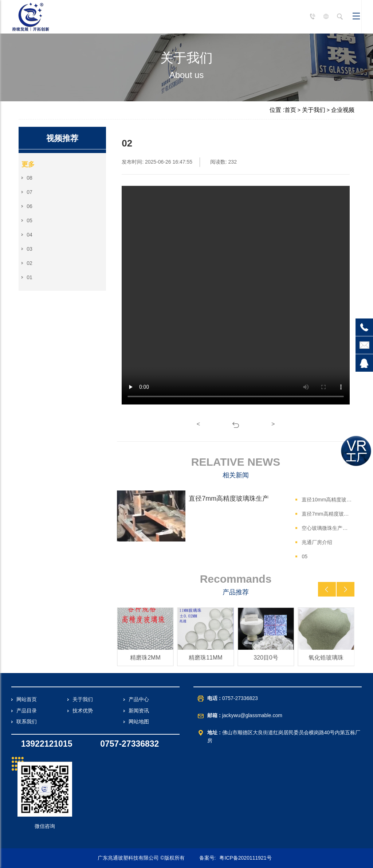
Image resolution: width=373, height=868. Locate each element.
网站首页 (27, 699)
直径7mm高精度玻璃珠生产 (327, 514)
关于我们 (314, 110)
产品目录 (27, 711)
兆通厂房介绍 (317, 542)
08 (30, 178)
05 (30, 220)
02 (30, 263)
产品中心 (139, 699)
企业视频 (343, 110)
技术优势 (83, 711)
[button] (327, 589)
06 (30, 206)
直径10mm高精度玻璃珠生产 (327, 500)
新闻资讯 (139, 711)
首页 (290, 110)
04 (30, 235)
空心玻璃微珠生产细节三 (327, 528)
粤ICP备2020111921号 (245, 858)
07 (30, 192)
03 (30, 249)
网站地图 (139, 722)
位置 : (277, 110)
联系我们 (27, 722)
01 (30, 277)
